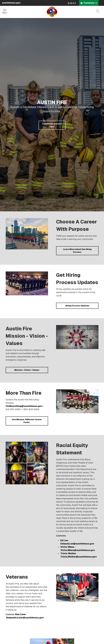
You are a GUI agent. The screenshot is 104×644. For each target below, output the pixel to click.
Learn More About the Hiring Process (77, 251)
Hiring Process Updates (77, 306)
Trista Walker (68, 553)
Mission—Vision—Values (27, 370)
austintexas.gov (11, 3)
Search (98, 11)
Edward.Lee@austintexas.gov (77, 544)
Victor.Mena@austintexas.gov (78, 550)
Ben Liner (21, 614)
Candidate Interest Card (52, 125)
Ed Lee (64, 540)
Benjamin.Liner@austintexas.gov (25, 618)
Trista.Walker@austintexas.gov (79, 557)
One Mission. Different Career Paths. (27, 421)
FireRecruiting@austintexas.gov (24, 406)
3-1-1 (73, 3)
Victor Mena (67, 547)
